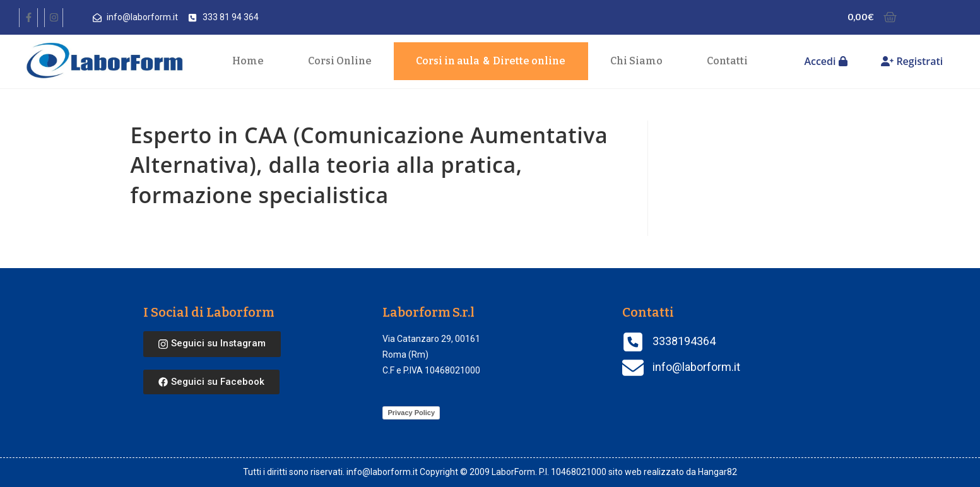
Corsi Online (340, 61)
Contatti (727, 61)
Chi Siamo (636, 61)
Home (248, 61)
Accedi (825, 61)
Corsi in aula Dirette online (491, 61)
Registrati (912, 61)
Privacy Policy (411, 413)
